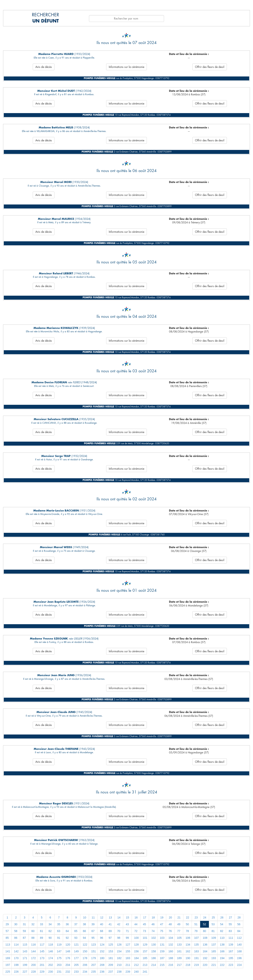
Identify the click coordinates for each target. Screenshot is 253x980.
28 (239, 917)
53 (213, 924)
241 (145, 972)
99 (127, 938)
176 (68, 958)
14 (119, 917)
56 (239, 924)
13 (110, 917)
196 (239, 958)
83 (230, 931)
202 (51, 965)
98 (119, 938)
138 (222, 945)
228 (33, 972)
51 (196, 924)
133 (179, 945)
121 (76, 945)
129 (145, 945)
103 (162, 938)
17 (145, 917)
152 (102, 951)
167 (231, 951)
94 (84, 938)
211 (128, 965)
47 (162, 924)
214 (154, 965)
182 (119, 958)
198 (16, 965)
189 (179, 958)
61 (42, 931)
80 (205, 931)
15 (127, 917)
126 (119, 945)
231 (59, 972)
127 (128, 945)
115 (25, 945)
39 (93, 924)
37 (76, 924)
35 (59, 924)
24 (205, 917)
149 (76, 951)
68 (102, 931)
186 (154, 958)
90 (50, 938)
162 (188, 951)
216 (171, 965)
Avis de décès (44, 67)
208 (102, 965)
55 (230, 924)
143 (25, 951)
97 (110, 938)
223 (231, 965)
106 (188, 938)
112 (239, 938)
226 (16, 972)
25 (213, 917)
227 (25, 972)
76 (170, 931)
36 (67, 924)
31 (24, 924)
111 (231, 938)
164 (205, 951)
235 (93, 972)
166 (222, 951)
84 (239, 931)
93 (76, 938)
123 (93, 945)
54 (222, 924)
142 (16, 951)
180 (102, 958)
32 (33, 924)
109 (214, 938)
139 (231, 945)
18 (153, 917)
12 (102, 917)
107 (196, 938)
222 (222, 965)
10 (85, 917)
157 (145, 951)
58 (16, 931)
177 (76, 958)
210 (119, 965)
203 (59, 965)
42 (119, 924)
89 (42, 938)
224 (239, 965)
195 (231, 958)
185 (145, 958)
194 (222, 958)
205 (76, 965)
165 (214, 951)
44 (136, 924)
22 (188, 917)
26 (222, 917)
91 (59, 938)
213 (145, 965)
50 (187, 924)
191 (196, 958)
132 (171, 945)
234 (85, 972)
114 (16, 945)
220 (205, 965)
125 (111, 945)
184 (136, 958)
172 (33, 958)
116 (33, 945)
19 (162, 917)
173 (42, 958)
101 (145, 938)
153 (111, 951)
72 (136, 931)
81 (213, 931)
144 (33, 951)
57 (7, 931)
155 (128, 951)
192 (205, 958)
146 (51, 951)
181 (111, 958)
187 (162, 958)
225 (8, 972)
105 (179, 938)
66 (84, 931)
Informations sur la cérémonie (126, 67)
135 (196, 945)
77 (179, 931)
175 (59, 958)
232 (68, 972)
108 (205, 938)
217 (179, 965)
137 (214, 945)
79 (196, 931)
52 (205, 924)
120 (68, 945)
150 (85, 951)
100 (136, 938)
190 (188, 958)
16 (136, 917)
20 (170, 917)
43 (127, 924)
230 (51, 972)
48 (170, 924)
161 (179, 951)
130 (154, 945)
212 (136, 965)
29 (7, 924)
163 (196, 951)
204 (68, 965)
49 (179, 924)
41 (110, 924)
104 (171, 938)
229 (42, 972)
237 (111, 972)
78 (187, 931)
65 (76, 931)
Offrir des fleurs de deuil (210, 67)
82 (222, 931)
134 (188, 945)
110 (222, 938)
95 (93, 938)
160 (171, 951)
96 (102, 938)
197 (8, 965)
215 (162, 965)
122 (85, 945)
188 (171, 958)
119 (59, 945)
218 (188, 965)
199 (25, 965)
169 (8, 958)
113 (8, 945)
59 (24, 931)
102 (154, 938)
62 (50, 931)
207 (93, 965)
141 (8, 951)
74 (153, 931)
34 (50, 924)
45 (144, 924)
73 (144, 931)
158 (154, 951)
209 (111, 965)
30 (16, 924)
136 (205, 945)
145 (42, 951)
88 (33, 938)
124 (102, 945)
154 (119, 951)
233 (76, 972)
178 (85, 958)
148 (68, 951)
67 (93, 931)
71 (127, 931)
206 (85, 965)
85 (7, 938)
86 (16, 938)
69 (110, 931)
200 (33, 965)
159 (162, 951)
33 (42, 924)
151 (93, 951)
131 (162, 945)
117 (42, 945)
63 (59, 931)
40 (102, 924)
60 (33, 931)
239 (128, 972)
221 (214, 965)
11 (93, 917)
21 (179, 917)
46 (153, 924)
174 (51, 958)
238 (119, 972)
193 (214, 958)
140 (239, 945)
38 (84, 924)
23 (196, 917)
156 (136, 951)
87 (24, 938)
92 (67, 938)
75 (162, 931)
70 (119, 931)
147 (59, 951)
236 (102, 972)
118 (51, 945)
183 (128, 958)
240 (136, 972)
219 (196, 965)
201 (42, 965)
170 (16, 958)
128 (136, 945)
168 (239, 951)
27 (230, 917)
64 (67, 931)
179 (93, 958)
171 (25, 958)
